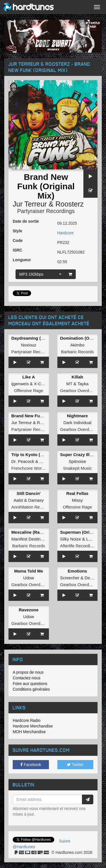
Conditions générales (31, 689)
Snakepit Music (77, 468)
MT (69, 384)
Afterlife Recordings (79, 546)
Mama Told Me (29, 571)
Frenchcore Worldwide (33, 468)
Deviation (93, 578)
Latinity (93, 539)
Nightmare (77, 416)
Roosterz (70, 204)
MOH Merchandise (29, 732)
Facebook (31, 765)
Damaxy (36, 500)
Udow (29, 578)
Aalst (18, 500)
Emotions (77, 571)
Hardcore (66, 233)
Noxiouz (29, 345)
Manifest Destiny (27, 539)
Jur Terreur (30, 204)
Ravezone (29, 610)
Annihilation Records (31, 507)
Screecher (70, 578)
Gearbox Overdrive (78, 391)
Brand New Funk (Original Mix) (42, 416)
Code (18, 241)
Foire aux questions (30, 684)
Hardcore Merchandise (33, 726)
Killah (77, 377)
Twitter (75, 765)
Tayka (83, 384)
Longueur (22, 260)
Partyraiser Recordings (46, 211)
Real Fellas (77, 493)
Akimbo (77, 345)
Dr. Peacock (23, 461)
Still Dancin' (29, 493)
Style (17, 231)
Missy (77, 500)
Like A (29, 377)
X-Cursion (43, 384)
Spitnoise (77, 461)
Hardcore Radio (27, 720)
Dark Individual (77, 423)
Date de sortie (26, 221)
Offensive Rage (29, 391)
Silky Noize (71, 539)
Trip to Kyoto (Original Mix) (39, 455)
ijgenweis (20, 384)
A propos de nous (28, 672)
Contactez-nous (27, 678)
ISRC (17, 250)
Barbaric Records (77, 352)
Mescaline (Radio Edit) (34, 532)
